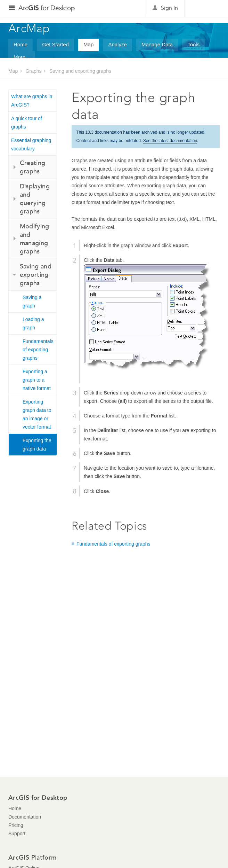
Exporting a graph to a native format (37, 380)
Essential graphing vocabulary (31, 144)
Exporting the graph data (37, 445)
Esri (205, 8)
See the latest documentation (170, 141)
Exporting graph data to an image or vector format (37, 414)
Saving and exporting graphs (80, 71)
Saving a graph (32, 302)
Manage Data (157, 44)
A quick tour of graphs (27, 123)
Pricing (16, 825)
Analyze (117, 44)
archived (149, 132)
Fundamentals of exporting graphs (38, 350)
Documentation (25, 817)
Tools (193, 44)
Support (17, 834)
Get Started (55, 44)
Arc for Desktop (47, 8)
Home (21, 44)
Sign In (169, 8)
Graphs (34, 71)
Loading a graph (33, 323)
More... (22, 57)
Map (88, 44)
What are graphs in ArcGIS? (32, 101)
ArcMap (29, 28)
